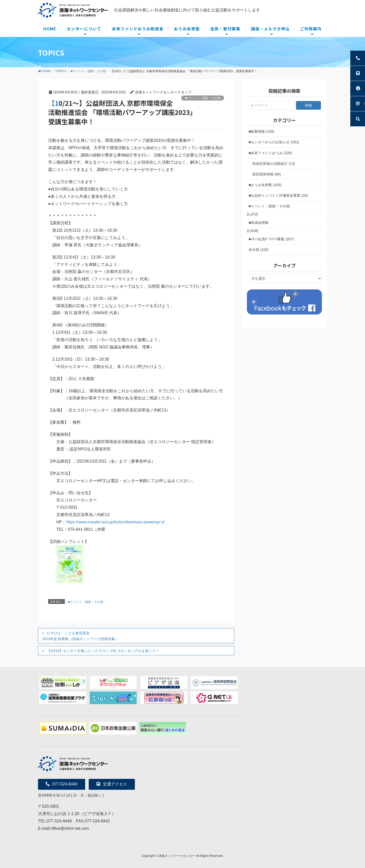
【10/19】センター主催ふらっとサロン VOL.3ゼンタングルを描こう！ (103, 651)
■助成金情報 (259, 223)
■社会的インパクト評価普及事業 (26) (278, 195)
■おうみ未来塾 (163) (265, 185)
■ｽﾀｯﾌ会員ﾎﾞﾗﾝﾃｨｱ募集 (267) (271, 239)
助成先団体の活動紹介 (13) (274, 164)
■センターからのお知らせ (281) (274, 142)
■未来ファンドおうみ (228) (270, 153)
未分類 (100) (259, 250)
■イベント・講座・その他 (203, 98)
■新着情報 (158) (261, 131)
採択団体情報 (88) (267, 174)
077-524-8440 (62, 784)
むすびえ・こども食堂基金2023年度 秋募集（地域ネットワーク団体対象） (80, 636)
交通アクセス (112, 784)
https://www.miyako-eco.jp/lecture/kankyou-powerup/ (115, 522)
